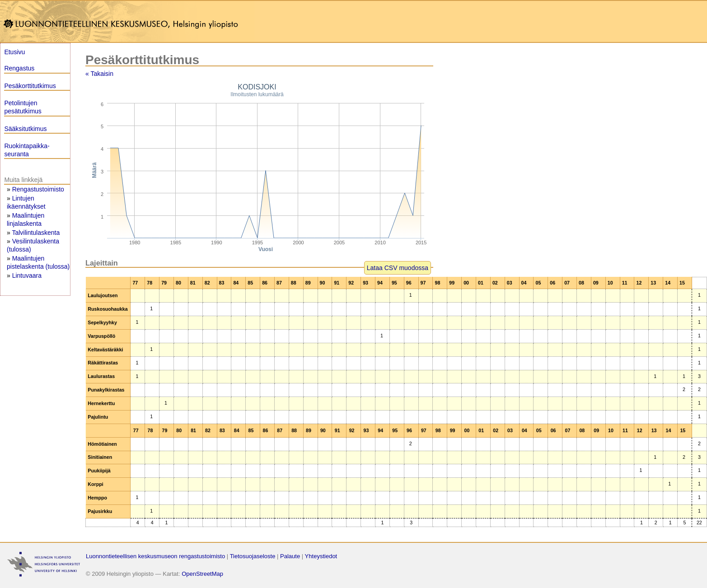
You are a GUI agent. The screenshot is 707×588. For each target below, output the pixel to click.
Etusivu (14, 52)
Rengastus (19, 68)
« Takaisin (99, 74)
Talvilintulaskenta (36, 233)
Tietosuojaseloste (253, 556)
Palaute (290, 556)
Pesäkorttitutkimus (30, 86)
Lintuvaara (27, 275)
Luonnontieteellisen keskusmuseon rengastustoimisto (155, 556)
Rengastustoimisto (38, 189)
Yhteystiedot (321, 556)
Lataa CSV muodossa (398, 268)
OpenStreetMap (202, 574)
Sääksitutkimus (25, 129)
